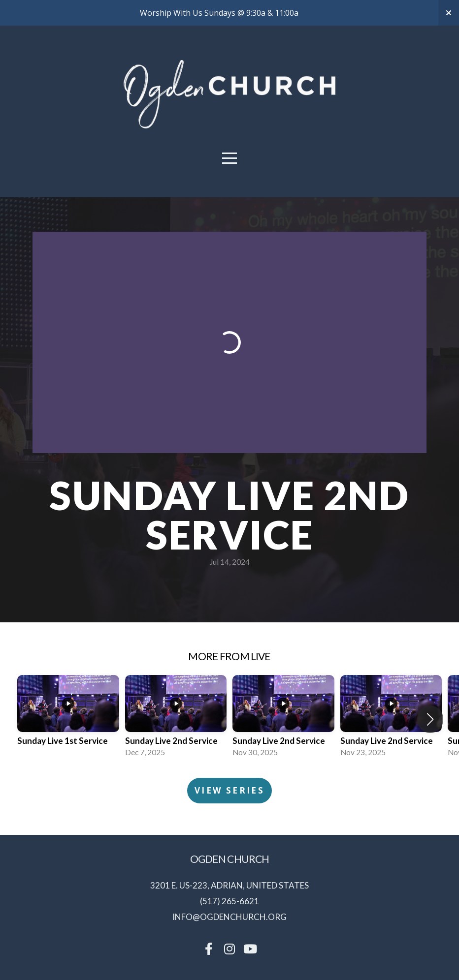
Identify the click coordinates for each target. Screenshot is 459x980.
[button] (430, 719)
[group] (68, 719)
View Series (229, 790)
